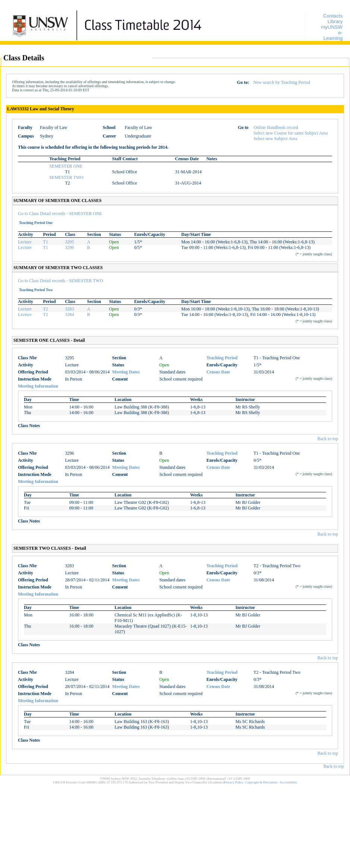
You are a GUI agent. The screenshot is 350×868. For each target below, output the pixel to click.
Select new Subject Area (276, 139)
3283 (69, 309)
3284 (69, 315)
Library (335, 21)
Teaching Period (222, 358)
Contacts (333, 16)
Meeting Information (38, 386)
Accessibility (288, 782)
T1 (45, 242)
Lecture (25, 242)
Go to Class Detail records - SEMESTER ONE (60, 214)
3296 (69, 247)
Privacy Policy (234, 782)
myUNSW (332, 27)
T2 (45, 309)
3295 (69, 242)
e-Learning (333, 35)
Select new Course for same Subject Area (291, 133)
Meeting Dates (126, 372)
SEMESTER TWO (66, 177)
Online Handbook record (276, 127)
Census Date (218, 372)
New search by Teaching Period (282, 82)
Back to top (328, 439)
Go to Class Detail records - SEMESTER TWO (60, 281)
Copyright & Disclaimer (262, 782)
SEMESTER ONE (66, 166)
